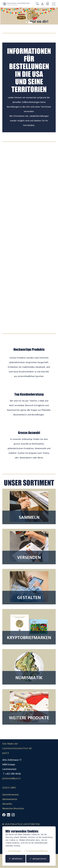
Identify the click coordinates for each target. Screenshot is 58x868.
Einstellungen (13, 851)
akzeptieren (38, 859)
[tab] (26, 23)
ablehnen (15, 859)
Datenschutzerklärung (35, 851)
